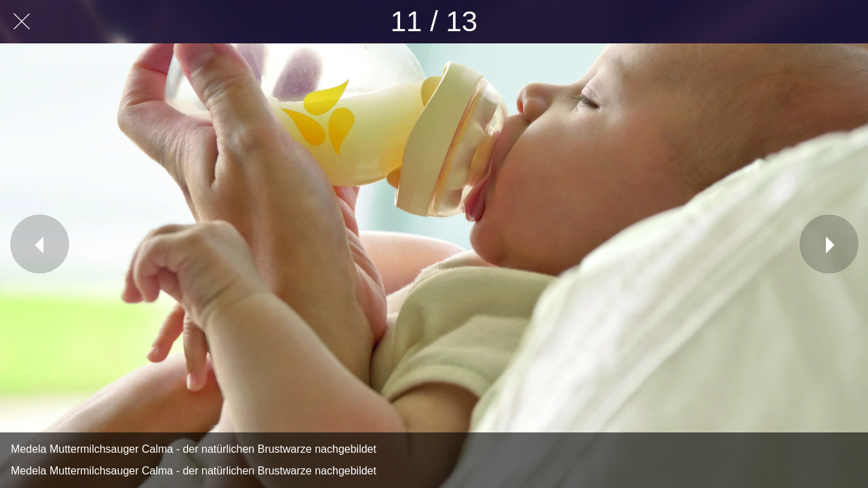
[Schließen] (22, 22)
